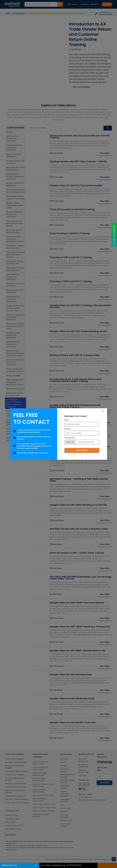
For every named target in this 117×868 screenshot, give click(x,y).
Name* (67, 420)
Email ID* (68, 429)
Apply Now (82, 450)
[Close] (103, 411)
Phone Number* (70, 438)
